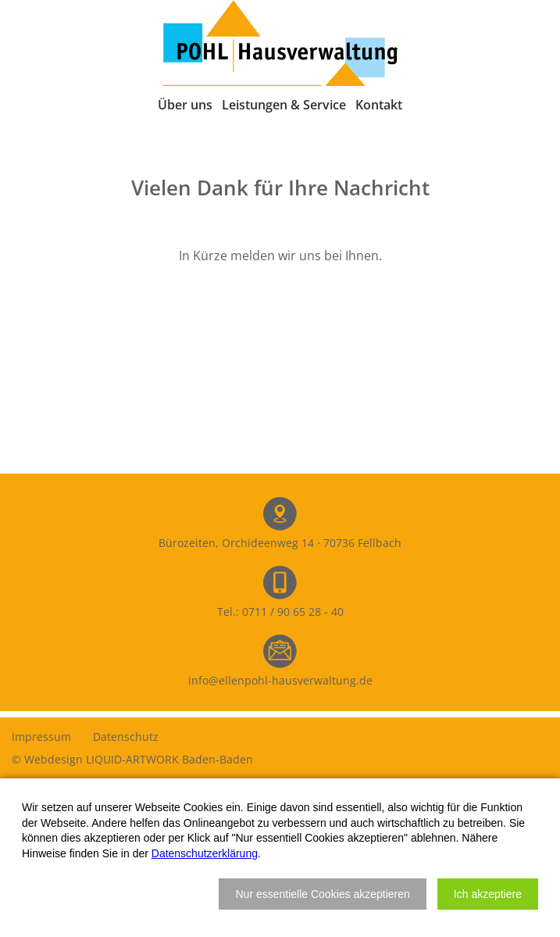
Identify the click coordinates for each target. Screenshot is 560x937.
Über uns (185, 105)
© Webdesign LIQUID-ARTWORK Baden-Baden (132, 759)
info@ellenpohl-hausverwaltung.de (280, 680)
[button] (322, 894)
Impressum (41, 737)
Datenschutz (126, 737)
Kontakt (379, 105)
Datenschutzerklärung (205, 853)
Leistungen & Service (284, 105)
